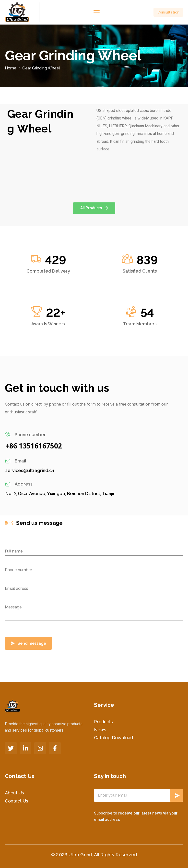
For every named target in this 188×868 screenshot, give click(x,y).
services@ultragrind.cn (30, 470)
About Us (14, 793)
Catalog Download (113, 738)
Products (103, 722)
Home (11, 68)
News (100, 730)
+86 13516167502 (34, 446)
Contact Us (17, 801)
